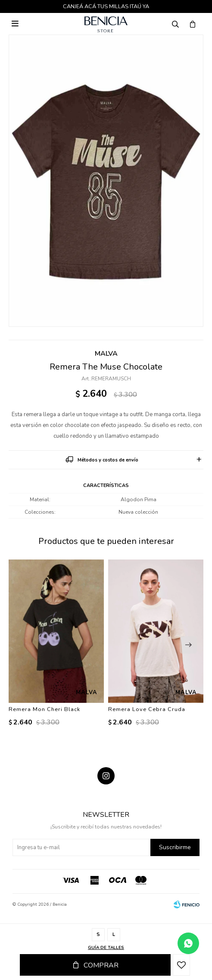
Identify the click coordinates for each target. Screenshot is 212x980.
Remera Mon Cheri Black (44, 709)
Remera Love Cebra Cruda (147, 709)
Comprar (101, 965)
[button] (188, 645)
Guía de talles (106, 948)
